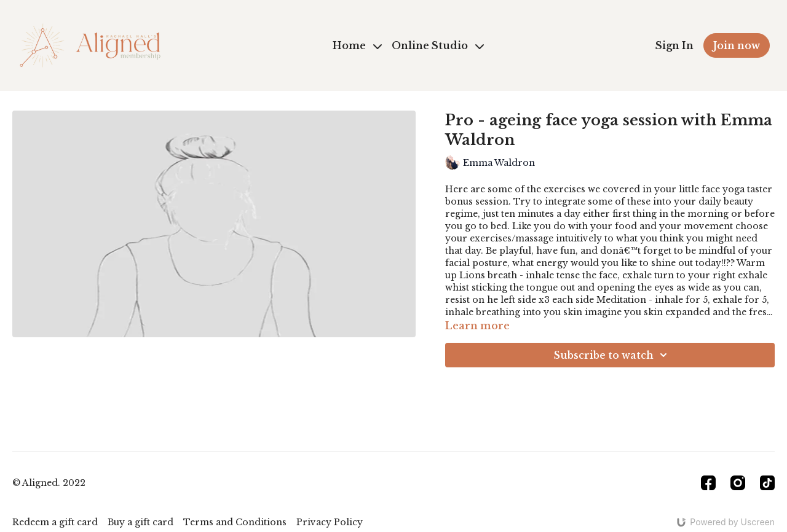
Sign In (674, 45)
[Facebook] (708, 483)
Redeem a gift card (55, 522)
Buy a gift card (140, 522)
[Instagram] (738, 483)
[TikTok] (767, 483)
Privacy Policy (330, 522)
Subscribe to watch (612, 355)
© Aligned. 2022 (49, 483)
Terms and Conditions (235, 522)
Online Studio (438, 45)
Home (357, 45)
